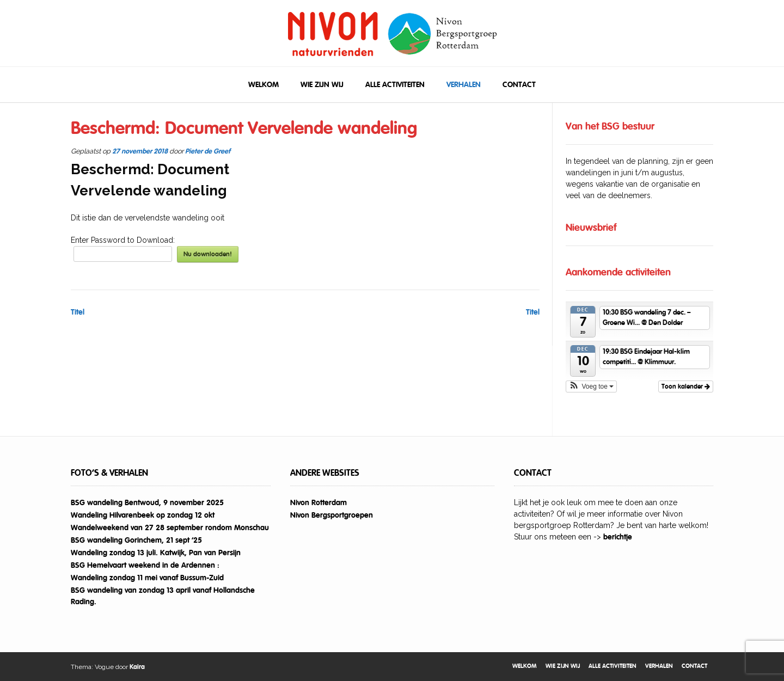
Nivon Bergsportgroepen (332, 515)
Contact (519, 84)
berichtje (618, 537)
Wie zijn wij (322, 84)
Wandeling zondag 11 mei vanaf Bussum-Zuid (147, 578)
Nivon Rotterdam (318, 502)
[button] (592, 386)
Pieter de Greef (208, 151)
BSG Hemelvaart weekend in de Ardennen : (145, 565)
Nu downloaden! (208, 254)
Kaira (137, 667)
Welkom (264, 84)
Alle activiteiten (395, 84)
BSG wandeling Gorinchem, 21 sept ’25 (136, 540)
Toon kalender (686, 386)
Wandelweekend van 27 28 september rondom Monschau (170, 527)
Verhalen (464, 84)
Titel (78, 312)
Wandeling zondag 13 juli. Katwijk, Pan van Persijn (156, 553)
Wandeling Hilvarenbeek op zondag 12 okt (143, 515)
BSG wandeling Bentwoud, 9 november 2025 (147, 502)
